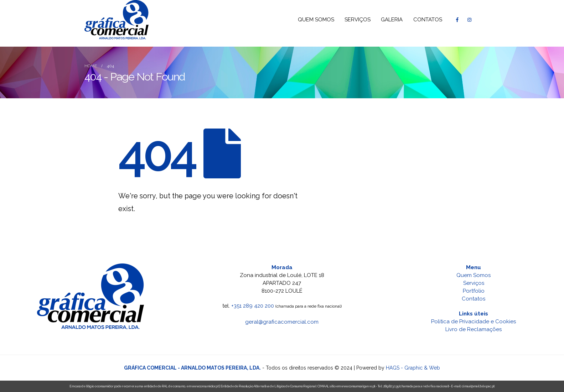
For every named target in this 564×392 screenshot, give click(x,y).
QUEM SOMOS (316, 20)
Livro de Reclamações (474, 329)
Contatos (474, 299)
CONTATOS (428, 20)
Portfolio (474, 291)
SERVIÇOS (358, 20)
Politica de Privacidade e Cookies (474, 322)
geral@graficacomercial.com (282, 322)
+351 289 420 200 (253, 306)
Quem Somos (474, 275)
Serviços (474, 283)
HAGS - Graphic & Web (413, 368)
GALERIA (392, 20)
